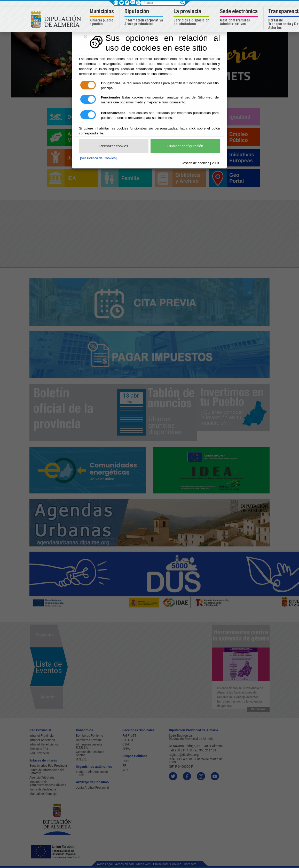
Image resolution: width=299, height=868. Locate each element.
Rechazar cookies (114, 146)
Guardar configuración (185, 146)
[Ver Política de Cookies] (98, 158)
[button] (102, 18)
